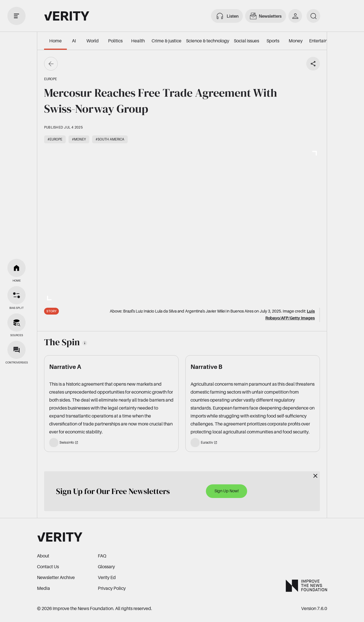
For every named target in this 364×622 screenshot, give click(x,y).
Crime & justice (167, 41)
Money (296, 41)
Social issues (246, 41)
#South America (110, 139)
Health (138, 41)
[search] (313, 16)
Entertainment (323, 41)
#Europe (55, 139)
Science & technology (208, 41)
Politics (115, 41)
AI (74, 41)
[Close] (315, 476)
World (93, 41)
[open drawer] (16, 16)
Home (55, 41)
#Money (79, 139)
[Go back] (51, 64)
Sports (273, 41)
